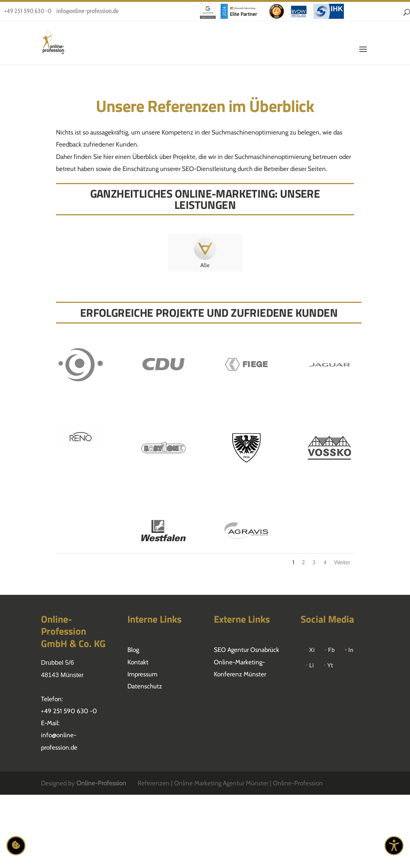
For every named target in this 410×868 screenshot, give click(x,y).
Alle (205, 265)
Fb (332, 650)
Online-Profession (101, 783)
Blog (133, 650)
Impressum (142, 674)
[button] (363, 54)
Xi (312, 650)
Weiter (342, 562)
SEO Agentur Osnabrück (247, 650)
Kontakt (138, 662)
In (351, 650)
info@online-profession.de (88, 11)
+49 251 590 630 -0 (28, 11)
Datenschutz (145, 686)
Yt (330, 665)
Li (312, 665)
